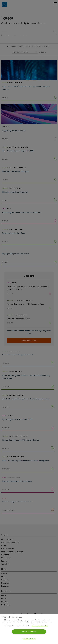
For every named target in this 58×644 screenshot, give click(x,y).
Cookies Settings (29, 639)
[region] (29, 629)
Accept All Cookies (29, 632)
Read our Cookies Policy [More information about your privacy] (40, 626)
